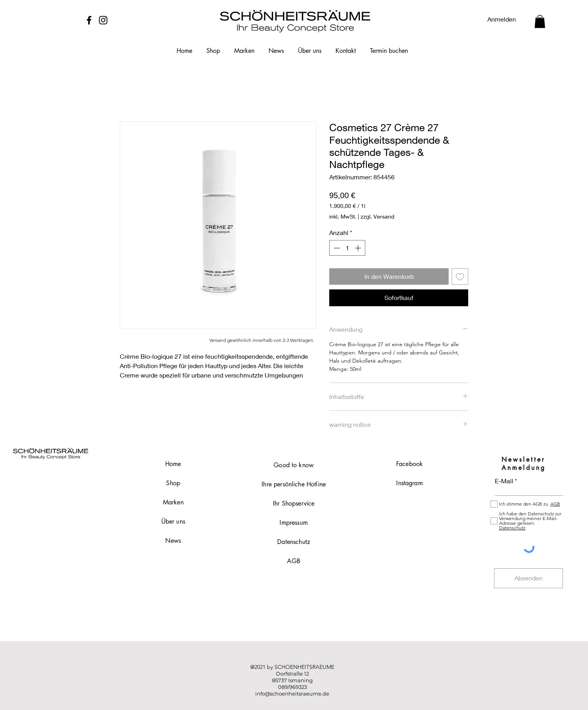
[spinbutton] (347, 248)
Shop (173, 483)
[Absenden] (528, 578)
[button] (540, 21)
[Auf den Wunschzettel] (460, 276)
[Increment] (359, 248)
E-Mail (504, 481)
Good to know (294, 465)
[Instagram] (103, 20)
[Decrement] (336, 248)
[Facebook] (89, 20)
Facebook (409, 464)
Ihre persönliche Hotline (294, 484)
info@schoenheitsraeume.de (292, 694)
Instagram (409, 483)
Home (173, 464)
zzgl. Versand (377, 216)
